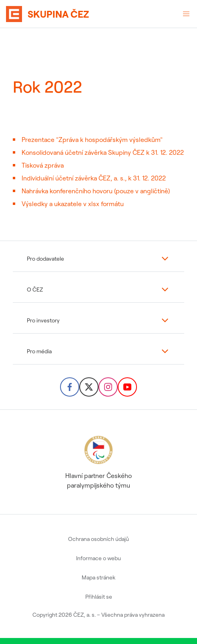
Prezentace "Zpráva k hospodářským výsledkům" (92, 140)
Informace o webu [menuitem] (98, 558)
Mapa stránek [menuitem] (98, 577)
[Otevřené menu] (186, 14)
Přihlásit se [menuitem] (99, 597)
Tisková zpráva (43, 165)
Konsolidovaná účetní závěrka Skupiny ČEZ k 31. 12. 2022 (103, 152)
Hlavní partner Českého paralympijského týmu (98, 462)
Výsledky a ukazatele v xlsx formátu (73, 204)
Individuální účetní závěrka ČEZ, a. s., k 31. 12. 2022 (94, 178)
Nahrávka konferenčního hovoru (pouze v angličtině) (96, 191)
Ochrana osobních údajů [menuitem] (98, 539)
